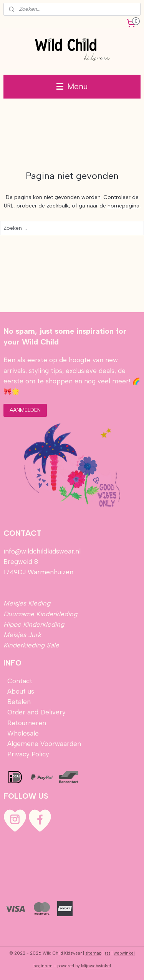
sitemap (93, 953)
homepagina (123, 206)
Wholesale (23, 733)
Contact (20, 681)
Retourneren (27, 723)
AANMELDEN (25, 410)
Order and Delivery (36, 712)
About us (21, 691)
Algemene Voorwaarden (44, 744)
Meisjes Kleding (27, 603)
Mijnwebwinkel (96, 966)
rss (108, 953)
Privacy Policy (28, 754)
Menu (72, 86)
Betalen (18, 702)
